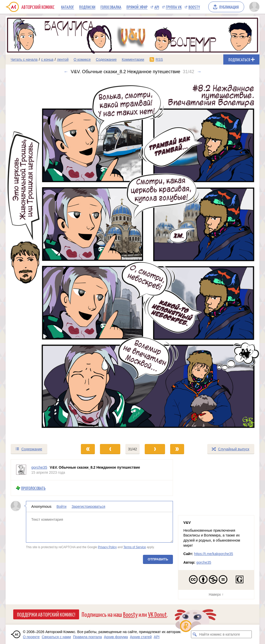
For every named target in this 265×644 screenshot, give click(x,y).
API (157, 7)
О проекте (31, 637)
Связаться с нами (56, 637)
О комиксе (82, 59)
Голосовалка (111, 7)
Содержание (106, 59)
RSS (159, 59)
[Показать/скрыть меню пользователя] (253, 7)
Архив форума (116, 637)
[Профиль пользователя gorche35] (21, 470)
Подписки (87, 7)
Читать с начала (24, 59)
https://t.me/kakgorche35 (214, 554)
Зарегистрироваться (88, 507)
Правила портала (87, 637)
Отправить (158, 559)
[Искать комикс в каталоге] (195, 634)
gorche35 (204, 562)
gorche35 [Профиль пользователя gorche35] (39, 467)
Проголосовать (33, 488)
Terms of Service (135, 547)
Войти (61, 507)
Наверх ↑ (216, 594)
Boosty (194, 7)
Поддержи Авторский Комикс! (46, 614)
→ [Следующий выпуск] (199, 72)
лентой (63, 59)
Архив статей (141, 637)
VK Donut (157, 614)
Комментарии (133, 59)
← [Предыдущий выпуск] (66, 72)
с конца (47, 59)
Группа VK (174, 7)
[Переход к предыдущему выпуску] (37, 259)
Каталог (68, 7)
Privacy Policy (107, 547)
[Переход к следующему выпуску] (132, 259)
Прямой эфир (137, 7)
